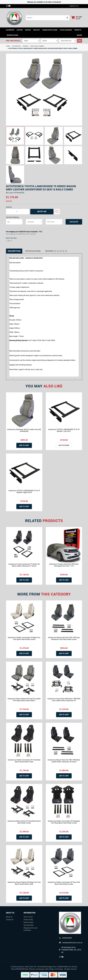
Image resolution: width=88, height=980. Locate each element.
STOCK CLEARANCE (66, 30)
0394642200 (67, 938)
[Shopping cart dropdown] (77, 18)
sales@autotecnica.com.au (72, 943)
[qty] (14, 222)
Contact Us (10, 920)
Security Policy (29, 925)
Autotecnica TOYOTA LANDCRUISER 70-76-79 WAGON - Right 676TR (24, 492)
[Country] (34, 222)
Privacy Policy (28, 920)
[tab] (14, 251)
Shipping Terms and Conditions (30, 929)
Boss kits (36, 30)
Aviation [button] (20, 30)
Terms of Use (28, 917)
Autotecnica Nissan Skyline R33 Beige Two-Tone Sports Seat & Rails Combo (24, 883)
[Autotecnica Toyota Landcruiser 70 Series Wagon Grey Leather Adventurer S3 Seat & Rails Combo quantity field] (18, 212)
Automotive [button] (10, 30)
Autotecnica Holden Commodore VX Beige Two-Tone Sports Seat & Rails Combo (24, 638)
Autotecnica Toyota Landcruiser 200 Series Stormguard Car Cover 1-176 (64, 565)
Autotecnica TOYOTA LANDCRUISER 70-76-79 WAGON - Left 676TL (64, 430)
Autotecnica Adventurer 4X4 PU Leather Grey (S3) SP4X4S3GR (24, 430)
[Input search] (46, 18)
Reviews (56, 251)
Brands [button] (79, 35)
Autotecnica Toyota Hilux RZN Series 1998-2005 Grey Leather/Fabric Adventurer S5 (64, 700)
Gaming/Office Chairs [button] (50, 30)
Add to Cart (24, 445)
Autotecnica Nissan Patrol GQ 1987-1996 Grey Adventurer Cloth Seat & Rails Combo (64, 638)
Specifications (33, 251)
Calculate (74, 222)
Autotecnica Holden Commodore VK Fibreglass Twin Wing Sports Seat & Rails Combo (64, 822)
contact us (74, 6)
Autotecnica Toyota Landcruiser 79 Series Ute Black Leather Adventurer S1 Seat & (24, 565)
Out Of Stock (64, 445)
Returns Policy (28, 922)
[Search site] (67, 18)
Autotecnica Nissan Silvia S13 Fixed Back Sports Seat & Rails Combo (24, 822)
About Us (9, 917)
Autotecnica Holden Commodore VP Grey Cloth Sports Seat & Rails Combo (64, 883)
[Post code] (54, 222)
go (80, 41)
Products (78, 30)
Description (14, 251)
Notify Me (42, 212)
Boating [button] (28, 30)
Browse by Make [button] (12, 35)
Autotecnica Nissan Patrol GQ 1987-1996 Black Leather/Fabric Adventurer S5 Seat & (64, 761)
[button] (57, 212)
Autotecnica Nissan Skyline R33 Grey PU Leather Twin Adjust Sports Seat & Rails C (24, 700)
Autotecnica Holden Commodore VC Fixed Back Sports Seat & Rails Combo (24, 761)
